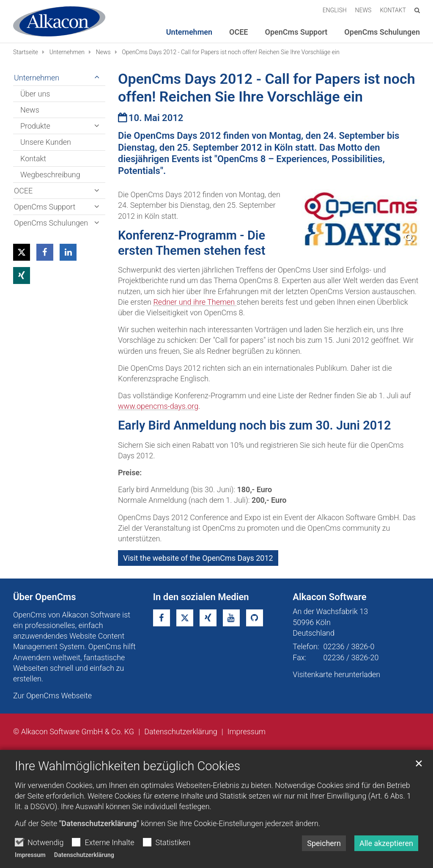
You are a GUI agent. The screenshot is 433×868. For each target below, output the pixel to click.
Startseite (26, 52)
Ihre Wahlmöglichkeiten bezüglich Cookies (127, 766)
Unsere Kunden (46, 142)
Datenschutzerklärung (84, 855)
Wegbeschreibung (50, 175)
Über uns (35, 94)
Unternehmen (67, 52)
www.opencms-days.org (158, 406)
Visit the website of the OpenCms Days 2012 (198, 558)
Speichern (324, 843)
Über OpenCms (45, 597)
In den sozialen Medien (201, 597)
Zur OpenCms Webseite (52, 696)
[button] (22, 252)
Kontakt (33, 158)
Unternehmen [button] (189, 32)
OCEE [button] (238, 32)
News (103, 52)
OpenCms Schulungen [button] (382, 32)
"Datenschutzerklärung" (99, 823)
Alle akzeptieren (386, 843)
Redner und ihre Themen (195, 302)
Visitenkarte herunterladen (336, 674)
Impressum (30, 855)
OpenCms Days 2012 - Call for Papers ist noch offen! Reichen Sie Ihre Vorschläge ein (231, 52)
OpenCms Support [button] (296, 32)
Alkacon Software (329, 597)
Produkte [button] (35, 126)
